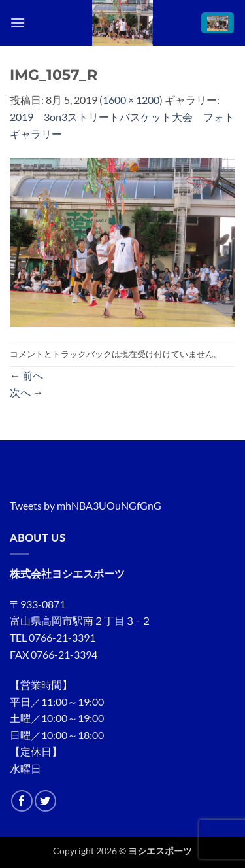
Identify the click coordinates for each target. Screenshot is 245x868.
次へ (26, 392)
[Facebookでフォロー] (22, 801)
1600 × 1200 (131, 100)
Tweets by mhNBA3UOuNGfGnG (86, 505)
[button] (18, 23)
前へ (26, 375)
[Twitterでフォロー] (45, 801)
